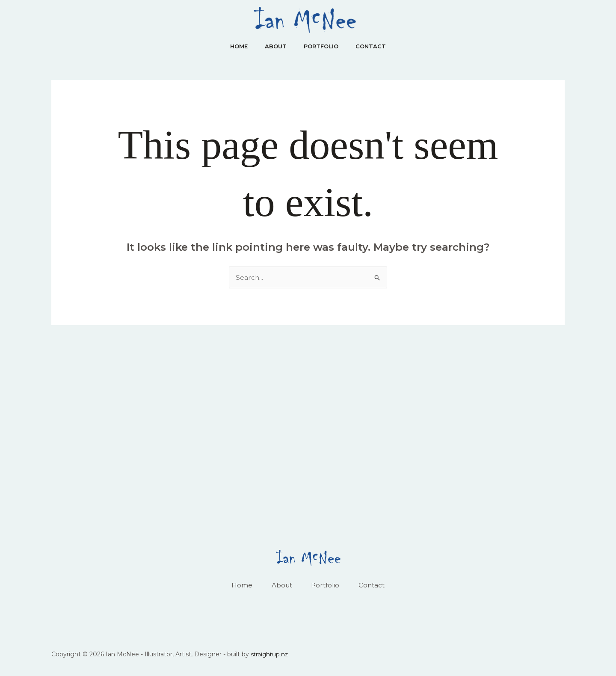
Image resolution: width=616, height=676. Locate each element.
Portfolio (323, 46)
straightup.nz (270, 655)
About (274, 46)
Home (234, 46)
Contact (376, 46)
